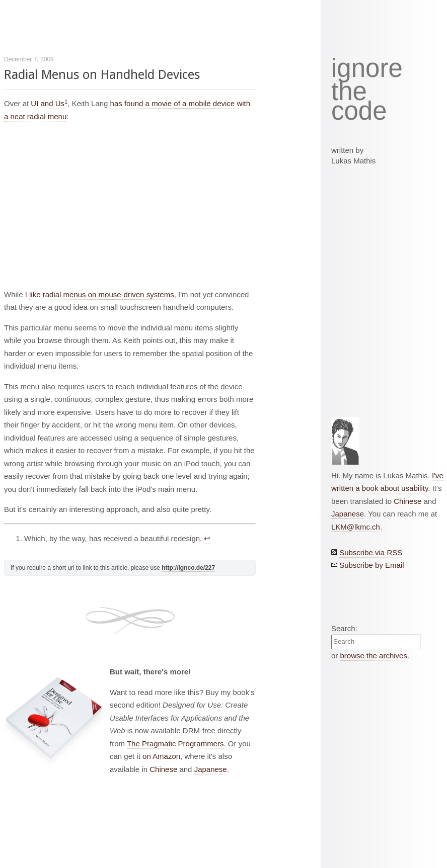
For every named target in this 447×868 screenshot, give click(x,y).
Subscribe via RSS (371, 552)
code (359, 111)
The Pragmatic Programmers (175, 744)
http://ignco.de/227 (188, 568)
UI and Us (48, 103)
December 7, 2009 (29, 59)
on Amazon (161, 756)
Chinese (163, 769)
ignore (367, 68)
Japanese (211, 769)
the (349, 92)
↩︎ (207, 538)
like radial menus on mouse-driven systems (102, 294)
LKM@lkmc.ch (356, 527)
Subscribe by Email (371, 565)
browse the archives (374, 656)
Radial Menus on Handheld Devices (102, 75)
